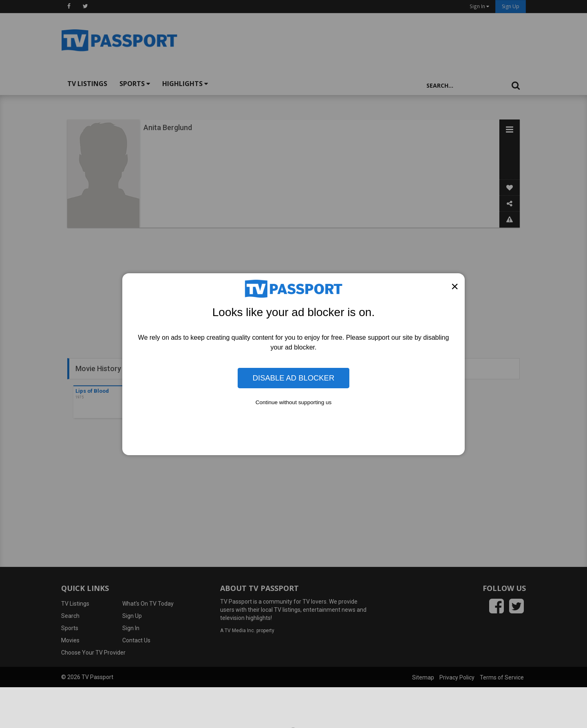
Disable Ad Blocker (293, 378)
